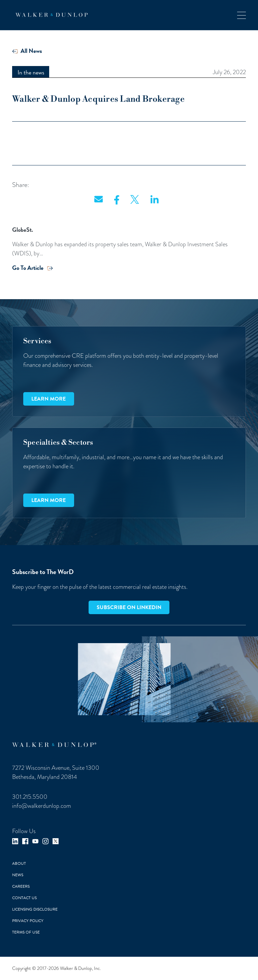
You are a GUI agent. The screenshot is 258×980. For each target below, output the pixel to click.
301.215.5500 (30, 797)
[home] (50, 15)
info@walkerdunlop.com (42, 806)
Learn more (49, 399)
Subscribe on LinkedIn (129, 607)
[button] (241, 15)
